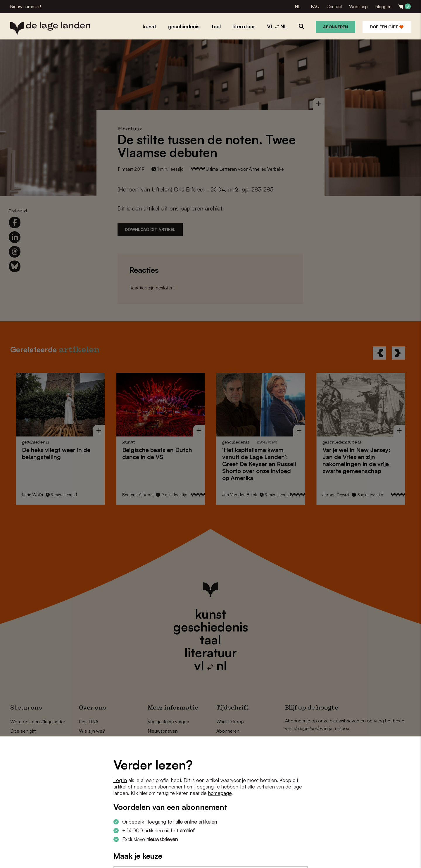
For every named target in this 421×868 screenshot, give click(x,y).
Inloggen (383, 7)
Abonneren (335, 27)
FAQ (315, 7)
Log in (120, 780)
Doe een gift (387, 27)
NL (297, 7)
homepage (220, 793)
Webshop (358, 7)
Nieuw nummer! (26, 7)
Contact (334, 7)
